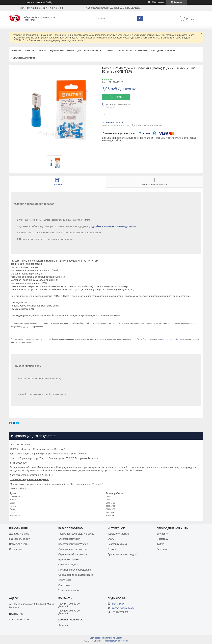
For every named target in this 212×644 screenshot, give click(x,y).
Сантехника (65, 580)
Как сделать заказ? (163, 50)
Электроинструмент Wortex (73, 544)
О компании (124, 50)
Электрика (64, 585)
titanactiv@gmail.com (123, 608)
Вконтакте (162, 534)
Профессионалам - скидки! (122, 554)
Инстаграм (163, 539)
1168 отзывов (158, 2)
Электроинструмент (69, 539)
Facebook (162, 549)
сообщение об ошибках (169, 339)
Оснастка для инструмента (73, 549)
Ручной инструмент (69, 559)
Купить (118, 97)
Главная (16, 50)
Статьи (109, 50)
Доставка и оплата (89, 50)
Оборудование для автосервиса (76, 575)
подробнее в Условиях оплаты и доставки (112, 226)
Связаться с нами (19, 544)
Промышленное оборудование (75, 570)
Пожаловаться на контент (116, 641)
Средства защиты (68, 565)
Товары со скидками (119, 534)
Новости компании (23, 58)
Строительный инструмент (73, 554)
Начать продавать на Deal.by (39, 2)
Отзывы (112, 549)
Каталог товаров (36, 50)
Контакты (141, 50)
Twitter (160, 544)
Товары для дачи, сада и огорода (76, 534)
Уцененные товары (62, 50)
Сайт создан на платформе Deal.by (106, 638)
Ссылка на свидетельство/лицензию (29, 479)
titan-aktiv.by (118, 604)
